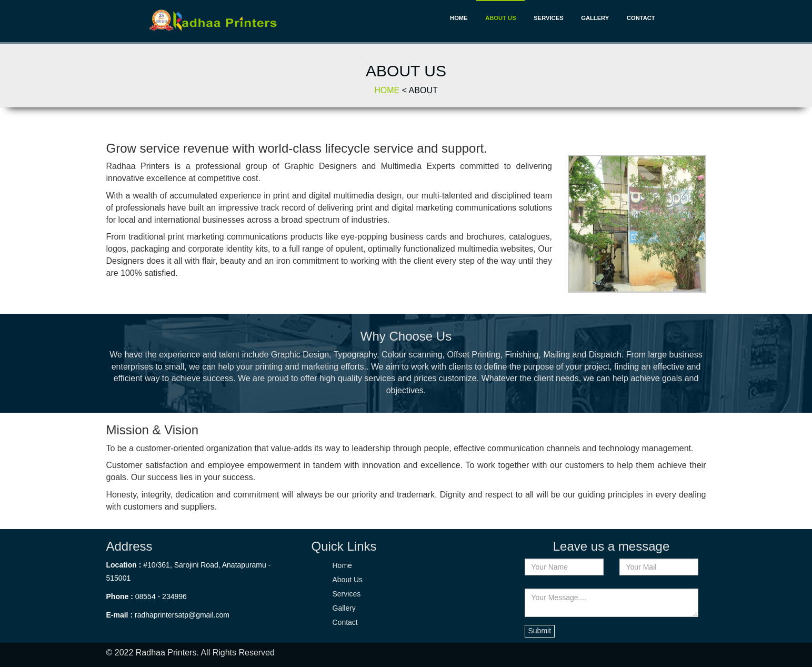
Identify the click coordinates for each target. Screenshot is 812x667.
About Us (500, 18)
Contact (641, 18)
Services (548, 18)
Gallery (595, 18)
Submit (540, 631)
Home (459, 18)
